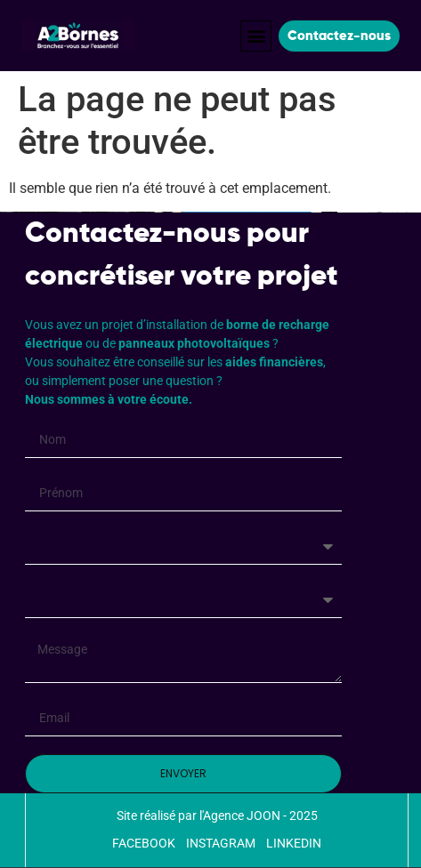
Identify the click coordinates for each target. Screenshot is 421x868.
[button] (256, 36)
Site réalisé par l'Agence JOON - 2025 (217, 816)
